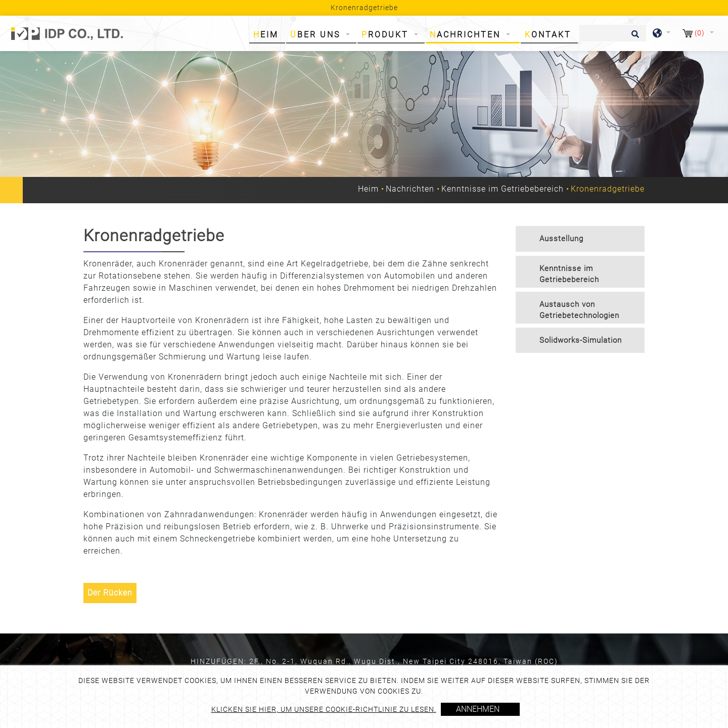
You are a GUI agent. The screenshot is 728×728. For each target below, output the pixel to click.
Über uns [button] (317, 35)
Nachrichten (410, 189)
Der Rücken (110, 593)
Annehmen (478, 709)
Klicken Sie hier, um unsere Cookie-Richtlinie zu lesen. (324, 709)
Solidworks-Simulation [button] (581, 340)
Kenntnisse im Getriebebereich (503, 189)
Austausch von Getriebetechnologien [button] (579, 310)
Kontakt (548, 35)
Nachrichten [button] (467, 35)
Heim (268, 34)
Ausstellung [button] (561, 239)
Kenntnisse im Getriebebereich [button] (569, 274)
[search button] (634, 37)
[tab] (580, 239)
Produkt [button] (387, 35)
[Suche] (613, 33)
